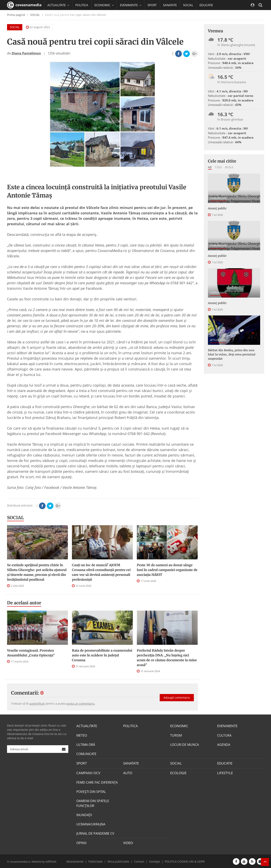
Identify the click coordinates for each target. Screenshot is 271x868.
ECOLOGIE (178, 773)
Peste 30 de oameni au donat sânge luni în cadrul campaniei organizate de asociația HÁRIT (167, 570)
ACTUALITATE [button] (58, 5)
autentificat (37, 704)
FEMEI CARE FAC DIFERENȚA (97, 782)
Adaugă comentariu (177, 696)
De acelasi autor (24, 603)
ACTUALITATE (218, 339)
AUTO (127, 773)
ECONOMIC (178, 726)
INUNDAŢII (84, 814)
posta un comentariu (81, 704)
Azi (210, 167)
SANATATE (170, 5)
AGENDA (224, 744)
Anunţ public (217, 208)
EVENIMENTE (227, 726)
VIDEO (128, 842)
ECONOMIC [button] (104, 5)
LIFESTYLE (224, 773)
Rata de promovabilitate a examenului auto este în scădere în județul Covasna (102, 655)
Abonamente (81, 861)
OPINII (81, 842)
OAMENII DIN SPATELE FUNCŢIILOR (93, 803)
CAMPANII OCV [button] (60, 15)
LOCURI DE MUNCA (185, 744)
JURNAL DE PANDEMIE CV (95, 833)
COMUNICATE (218, 198)
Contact (139, 861)
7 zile (218, 167)
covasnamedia (24, 5)
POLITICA (82, 5)
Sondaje (153, 861)
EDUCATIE (206, 5)
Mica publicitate (120, 861)
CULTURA (224, 735)
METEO (82, 735)
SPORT (152, 5)
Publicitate (99, 861)
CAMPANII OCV (87, 773)
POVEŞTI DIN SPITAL (91, 791)
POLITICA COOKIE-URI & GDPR (180, 861)
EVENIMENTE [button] (131, 5)
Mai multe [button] (56, 25)
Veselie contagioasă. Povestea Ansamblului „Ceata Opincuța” (31, 653)
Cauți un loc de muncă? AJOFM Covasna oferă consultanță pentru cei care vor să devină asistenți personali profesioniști (101, 572)
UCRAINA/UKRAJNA (91, 824)
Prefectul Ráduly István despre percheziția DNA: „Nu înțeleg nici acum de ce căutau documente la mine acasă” (167, 658)
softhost (50, 861)
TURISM (176, 735)
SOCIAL (188, 5)
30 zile (229, 167)
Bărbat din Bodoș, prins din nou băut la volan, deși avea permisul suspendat (234, 354)
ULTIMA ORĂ (86, 744)
